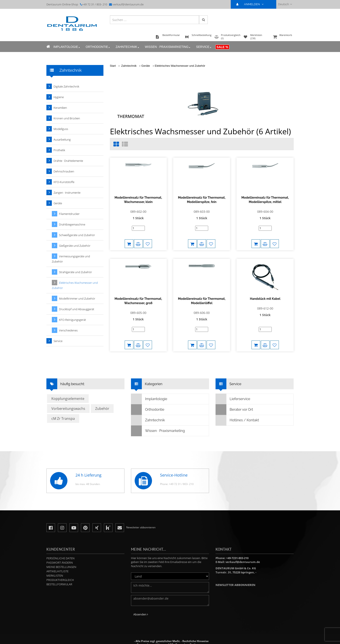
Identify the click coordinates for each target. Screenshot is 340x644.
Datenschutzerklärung (151, 634)
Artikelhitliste (57, 561)
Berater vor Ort (234, 399)
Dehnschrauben (64, 171)
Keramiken (60, 108)
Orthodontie (98, 47)
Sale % (222, 47)
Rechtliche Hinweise (195, 631)
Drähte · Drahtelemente (68, 161)
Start (113, 66)
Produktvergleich (60, 569)
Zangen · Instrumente (67, 193)
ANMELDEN (252, 4)
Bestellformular (59, 574)
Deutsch (285, 4)
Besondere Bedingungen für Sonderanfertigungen (177, 636)
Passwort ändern (60, 552)
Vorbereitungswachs (68, 398)
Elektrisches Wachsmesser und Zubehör (180, 66)
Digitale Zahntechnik (66, 86)
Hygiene (59, 97)
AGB (171, 634)
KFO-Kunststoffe (64, 182)
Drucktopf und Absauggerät (77, 309)
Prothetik (59, 150)
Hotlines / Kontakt (237, 410)
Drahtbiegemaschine (72, 224)
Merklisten (55, 565)
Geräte (146, 66)
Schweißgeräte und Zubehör (77, 235)
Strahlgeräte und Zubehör (75, 272)
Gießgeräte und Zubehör (75, 246)
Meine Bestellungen (61, 556)
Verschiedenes (68, 330)
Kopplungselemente (68, 388)
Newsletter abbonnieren (235, 574)
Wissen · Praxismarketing (168, 47)
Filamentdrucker (69, 214)
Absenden (141, 604)
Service (204, 47)
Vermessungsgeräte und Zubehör (71, 259)
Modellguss (61, 129)
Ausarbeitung (62, 140)
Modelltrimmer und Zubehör (77, 298)
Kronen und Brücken (67, 118)
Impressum (187, 638)
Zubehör (102, 398)
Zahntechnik (128, 47)
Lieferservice (233, 389)
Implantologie (67, 47)
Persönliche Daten (60, 548)
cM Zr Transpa (63, 408)
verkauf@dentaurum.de (128, 4)
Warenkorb (283, 37)
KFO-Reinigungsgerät (72, 320)
